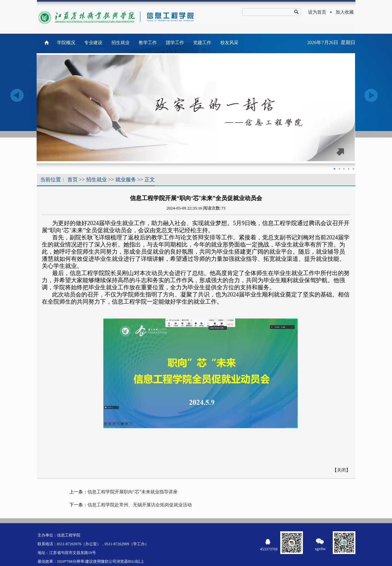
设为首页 (317, 12)
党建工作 (202, 43)
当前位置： (53, 180)
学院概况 (66, 43)
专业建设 (93, 43)
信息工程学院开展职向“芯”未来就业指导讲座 (133, 492)
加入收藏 (345, 12)
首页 (73, 180)
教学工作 (148, 43)
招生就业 (121, 43)
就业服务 (126, 180)
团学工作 (175, 43)
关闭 (341, 470)
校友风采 (229, 43)
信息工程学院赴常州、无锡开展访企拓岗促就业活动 (140, 505)
